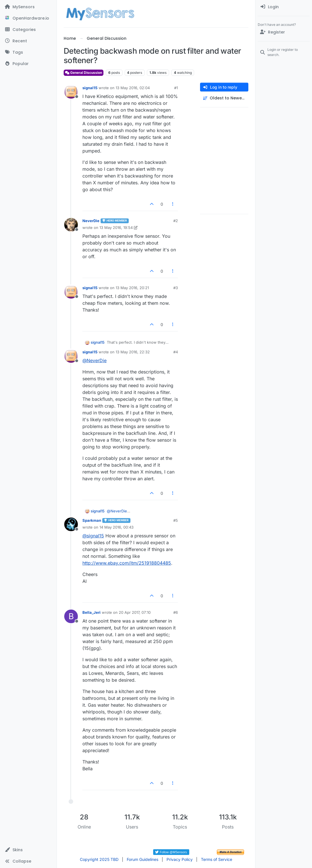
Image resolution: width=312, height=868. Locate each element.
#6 (176, 612)
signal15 (90, 88)
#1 (176, 88)
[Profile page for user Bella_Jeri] (71, 616)
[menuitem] (284, 7)
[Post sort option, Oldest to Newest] (224, 98)
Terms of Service (217, 859)
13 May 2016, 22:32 (133, 352)
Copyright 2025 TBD (99, 859)
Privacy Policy (180, 859)
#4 (176, 352)
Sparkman (92, 520)
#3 (176, 288)
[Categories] (28, 30)
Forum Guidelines (143, 859)
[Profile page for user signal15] (71, 92)
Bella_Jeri (91, 612)
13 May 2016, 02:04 (133, 88)
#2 (176, 221)
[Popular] (28, 64)
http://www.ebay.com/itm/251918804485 (127, 563)
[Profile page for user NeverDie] (71, 225)
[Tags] (28, 52)
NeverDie (91, 221)
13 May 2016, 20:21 (132, 288)
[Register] (284, 32)
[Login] (284, 7)
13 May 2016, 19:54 (116, 228)
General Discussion (84, 73)
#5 (176, 520)
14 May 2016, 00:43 (117, 527)
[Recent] (28, 41)
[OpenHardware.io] (28, 18)
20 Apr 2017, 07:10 (135, 612)
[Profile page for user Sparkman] (71, 524)
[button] (28, 850)
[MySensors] (28, 7)
